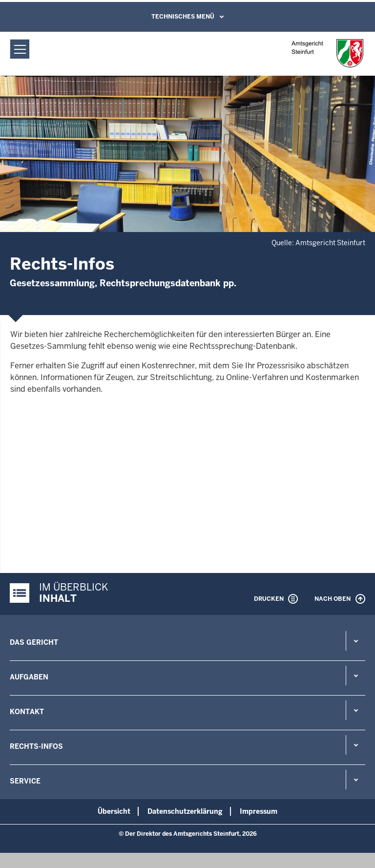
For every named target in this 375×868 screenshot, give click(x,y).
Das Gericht (34, 642)
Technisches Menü (183, 17)
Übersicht (114, 811)
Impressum (259, 811)
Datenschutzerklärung (185, 811)
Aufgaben (29, 677)
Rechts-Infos (36, 746)
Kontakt (27, 712)
